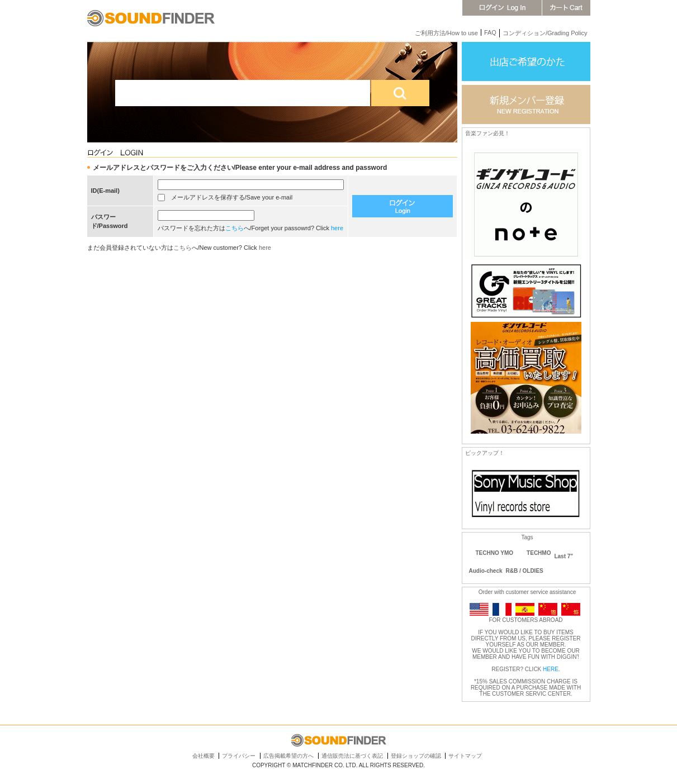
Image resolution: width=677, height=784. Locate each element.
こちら (235, 228)
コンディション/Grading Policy (545, 33)
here (337, 228)
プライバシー (239, 756)
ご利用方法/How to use (446, 33)
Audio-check (486, 571)
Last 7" (564, 556)
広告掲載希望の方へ (288, 756)
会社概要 (203, 756)
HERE (551, 669)
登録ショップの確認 (416, 756)
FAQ (490, 32)
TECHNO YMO (495, 553)
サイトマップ (465, 756)
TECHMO (539, 553)
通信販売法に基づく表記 (352, 756)
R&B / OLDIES (525, 571)
